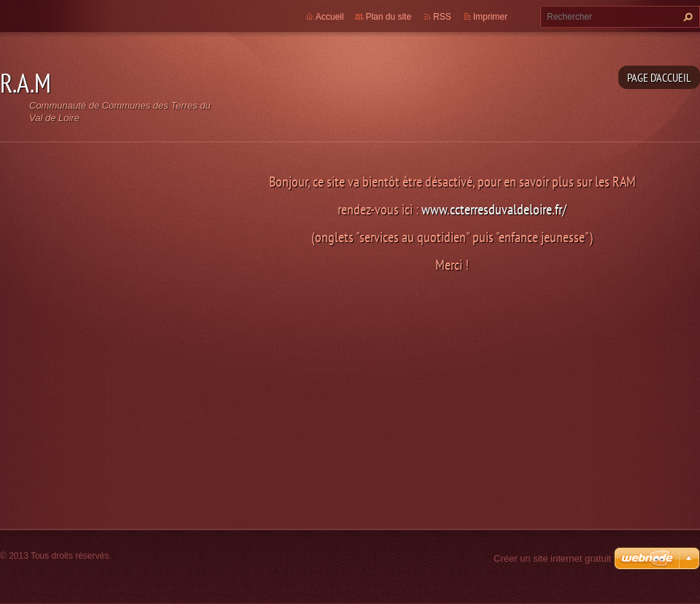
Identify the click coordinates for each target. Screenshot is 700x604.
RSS (442, 17)
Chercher (686, 17)
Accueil (330, 17)
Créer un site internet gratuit (552, 558)
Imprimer (490, 17)
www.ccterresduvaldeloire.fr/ (494, 209)
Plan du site (388, 17)
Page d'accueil (659, 77)
